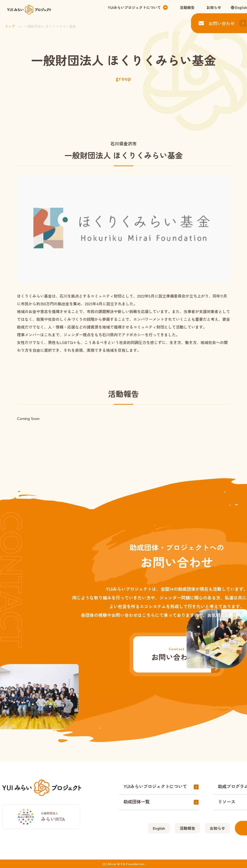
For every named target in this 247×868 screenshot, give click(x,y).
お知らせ (214, 7)
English (241, 7)
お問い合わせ (217, 23)
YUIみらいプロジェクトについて (155, 786)
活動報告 (187, 7)
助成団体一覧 (137, 801)
